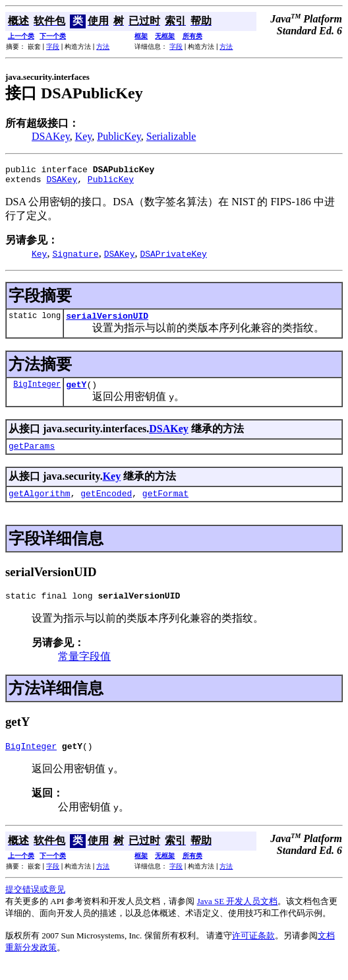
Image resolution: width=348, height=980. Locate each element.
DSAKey (51, 136)
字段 (53, 47)
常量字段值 (84, 670)
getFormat (165, 505)
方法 (103, 47)
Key (84, 136)
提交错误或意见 (35, 905)
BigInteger (37, 392)
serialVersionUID (107, 321)
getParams (32, 455)
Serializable (171, 136)
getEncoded (106, 505)
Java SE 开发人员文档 (238, 917)
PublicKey (119, 136)
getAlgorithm (40, 505)
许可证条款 (253, 951)
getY (76, 392)
